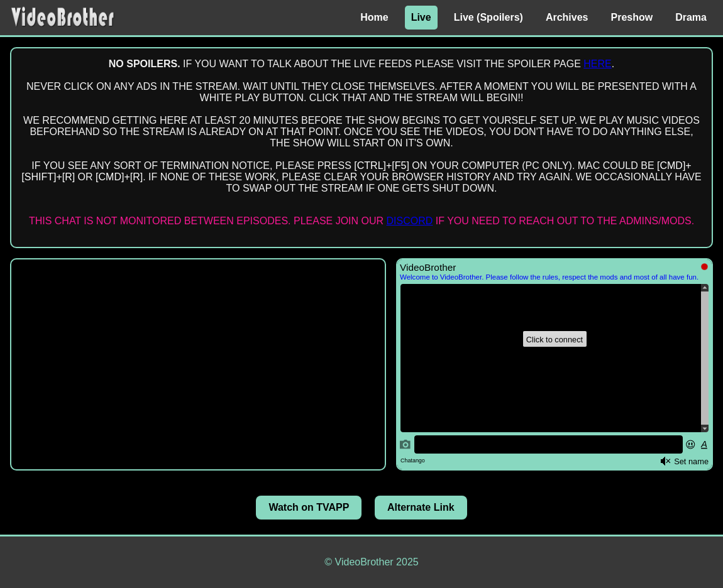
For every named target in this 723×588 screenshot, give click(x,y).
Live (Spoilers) (488, 17)
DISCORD (410, 221)
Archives (567, 17)
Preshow (632, 17)
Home (374, 17)
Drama (691, 17)
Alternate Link (421, 507)
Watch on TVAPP (309, 507)
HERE (597, 64)
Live (421, 17)
